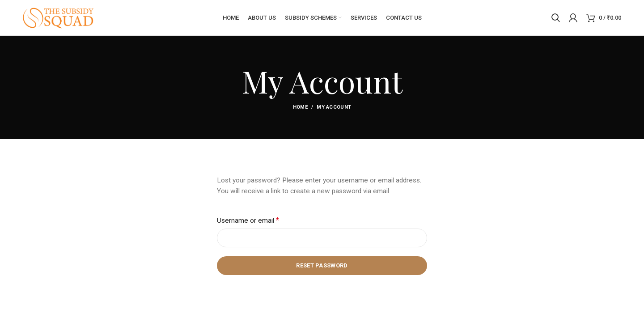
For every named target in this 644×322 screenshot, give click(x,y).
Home (300, 108)
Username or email (261, 220)
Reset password (322, 266)
